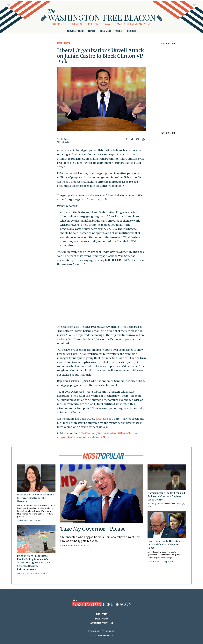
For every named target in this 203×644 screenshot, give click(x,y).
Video (119, 31)
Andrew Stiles (154, 562)
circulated (102, 419)
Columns (105, 31)
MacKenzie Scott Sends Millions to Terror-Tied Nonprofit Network (35, 498)
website (93, 195)
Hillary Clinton (128, 433)
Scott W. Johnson (25, 573)
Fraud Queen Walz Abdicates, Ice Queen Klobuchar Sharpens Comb (166, 544)
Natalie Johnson (64, 139)
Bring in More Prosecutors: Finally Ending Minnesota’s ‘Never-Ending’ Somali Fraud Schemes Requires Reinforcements (33, 563)
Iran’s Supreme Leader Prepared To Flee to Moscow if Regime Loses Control (166, 496)
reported (72, 173)
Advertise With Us (102, 623)
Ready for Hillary (98, 437)
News (91, 31)
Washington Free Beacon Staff (162, 504)
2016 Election (87, 433)
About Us (102, 614)
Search (132, 31)
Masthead (102, 619)
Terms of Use (94, 631)
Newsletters (75, 31)
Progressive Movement (72, 437)
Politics (63, 43)
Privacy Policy (108, 631)
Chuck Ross (23, 521)
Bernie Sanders (107, 433)
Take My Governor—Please (93, 529)
